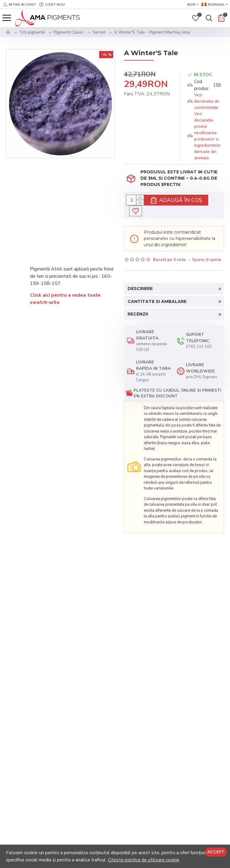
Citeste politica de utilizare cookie (144, 860)
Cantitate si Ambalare (157, 301)
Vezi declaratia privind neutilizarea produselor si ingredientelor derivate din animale (207, 136)
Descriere (140, 289)
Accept (216, 852)
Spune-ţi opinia (206, 260)
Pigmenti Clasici (69, 32)
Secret (99, 32)
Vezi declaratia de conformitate (207, 101)
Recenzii (138, 314)
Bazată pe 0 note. (170, 260)
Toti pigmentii (32, 32)
